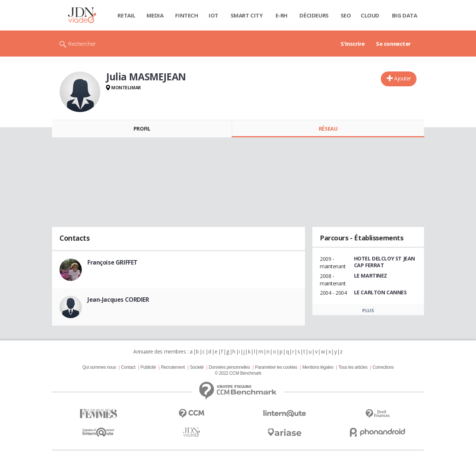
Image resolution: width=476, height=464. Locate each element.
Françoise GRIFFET (112, 262)
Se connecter (393, 44)
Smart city (247, 15)
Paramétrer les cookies (276, 367)
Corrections (383, 367)
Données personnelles (229, 367)
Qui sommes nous (99, 367)
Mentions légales (318, 367)
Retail (126, 15)
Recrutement (173, 367)
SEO (346, 15)
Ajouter (403, 78)
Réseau (328, 129)
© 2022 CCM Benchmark (238, 373)
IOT (213, 15)
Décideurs (314, 15)
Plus (368, 310)
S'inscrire (353, 44)
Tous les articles (353, 367)
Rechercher (82, 44)
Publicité (148, 367)
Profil (142, 129)
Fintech (186, 15)
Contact (128, 367)
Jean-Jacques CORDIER (118, 300)
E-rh (282, 15)
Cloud (370, 15)
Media (155, 15)
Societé (197, 367)
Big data (405, 15)
